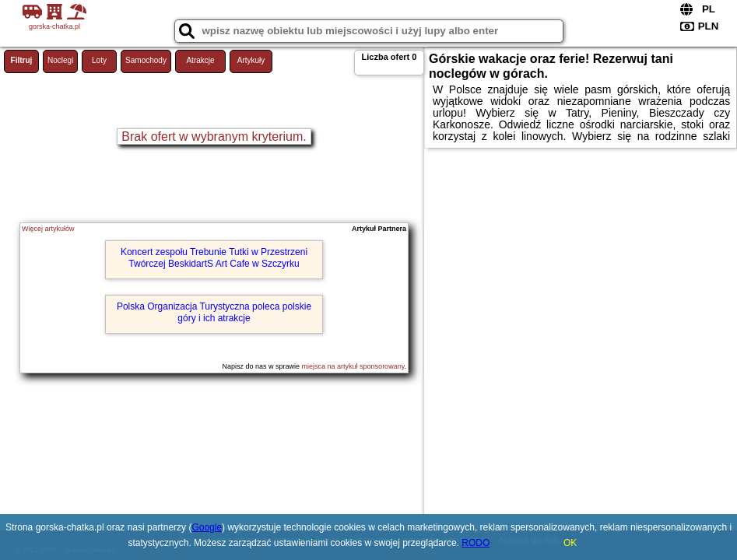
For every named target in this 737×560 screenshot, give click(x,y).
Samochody (146, 60)
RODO (476, 543)
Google (207, 527)
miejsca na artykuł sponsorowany (353, 366)
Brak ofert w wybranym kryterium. (214, 136)
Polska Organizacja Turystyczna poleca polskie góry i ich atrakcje (214, 312)
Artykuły (251, 60)
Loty (99, 60)
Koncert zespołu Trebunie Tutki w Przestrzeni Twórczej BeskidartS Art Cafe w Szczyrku (214, 257)
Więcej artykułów (48, 229)
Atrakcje (200, 60)
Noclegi (60, 60)
